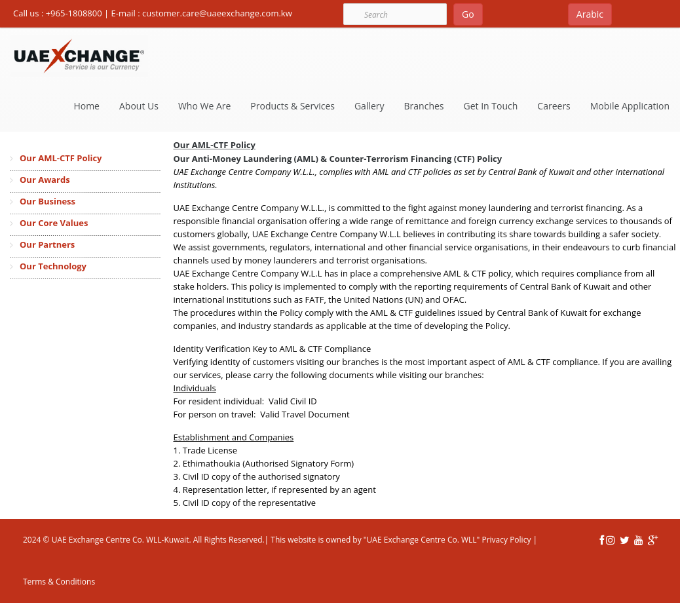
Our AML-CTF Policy (61, 158)
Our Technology (53, 266)
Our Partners (47, 244)
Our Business (47, 201)
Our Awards (45, 180)
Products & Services (293, 106)
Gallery (369, 106)
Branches (424, 106)
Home (86, 106)
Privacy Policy (505, 540)
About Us (139, 106)
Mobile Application (630, 106)
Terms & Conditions (59, 582)
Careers (554, 106)
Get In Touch (491, 106)
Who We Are (204, 106)
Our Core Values (54, 223)
